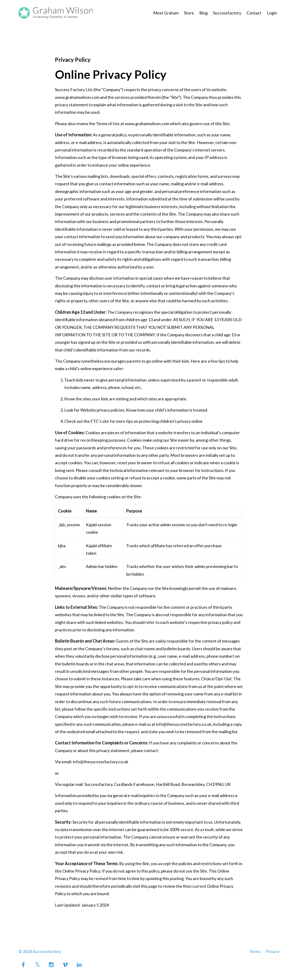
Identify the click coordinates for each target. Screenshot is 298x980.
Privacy (273, 951)
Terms (255, 951)
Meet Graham (166, 13)
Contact (254, 13)
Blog (203, 13)
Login (272, 13)
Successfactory (227, 13)
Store (189, 13)
